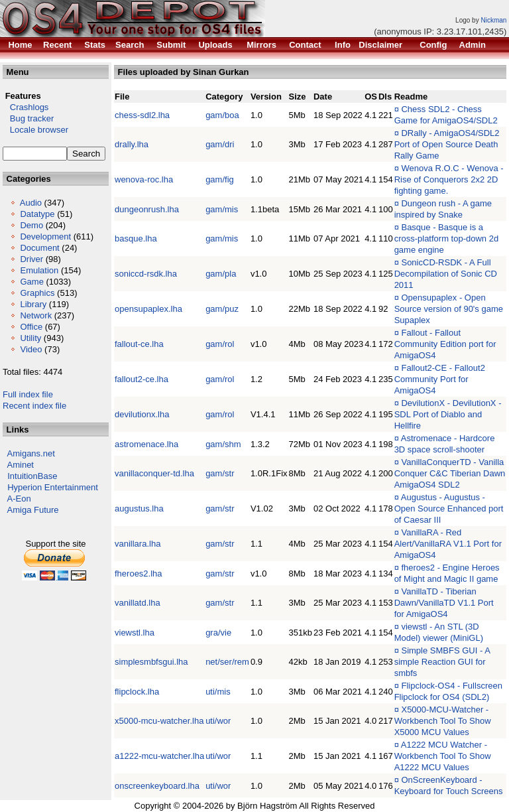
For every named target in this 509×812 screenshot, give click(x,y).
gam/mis (222, 209)
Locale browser (35, 130)
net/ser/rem (227, 662)
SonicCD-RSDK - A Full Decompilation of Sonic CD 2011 (446, 274)
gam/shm (223, 444)
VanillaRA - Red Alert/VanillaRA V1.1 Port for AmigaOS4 (448, 544)
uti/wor (218, 721)
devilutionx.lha (142, 414)
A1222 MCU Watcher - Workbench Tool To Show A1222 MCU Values (443, 756)
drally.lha (132, 144)
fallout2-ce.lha (141, 379)
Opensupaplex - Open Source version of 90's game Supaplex (449, 309)
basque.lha (136, 238)
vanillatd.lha (138, 603)
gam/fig (220, 179)
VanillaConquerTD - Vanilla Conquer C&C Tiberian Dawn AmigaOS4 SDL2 (450, 473)
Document (39, 248)
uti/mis (218, 692)
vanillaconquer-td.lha (154, 473)
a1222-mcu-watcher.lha (159, 756)
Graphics (37, 293)
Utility (30, 338)
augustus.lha (139, 508)
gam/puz (222, 309)
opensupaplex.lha (148, 309)
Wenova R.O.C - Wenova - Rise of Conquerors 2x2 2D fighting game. (449, 179)
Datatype (37, 214)
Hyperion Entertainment (53, 487)
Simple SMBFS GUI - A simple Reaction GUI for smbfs (442, 662)
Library (33, 304)
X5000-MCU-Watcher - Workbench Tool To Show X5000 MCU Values (443, 721)
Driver (31, 259)
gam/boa (222, 115)
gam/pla (221, 274)
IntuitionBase (32, 476)
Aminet (21, 465)
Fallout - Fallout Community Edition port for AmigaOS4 (445, 344)
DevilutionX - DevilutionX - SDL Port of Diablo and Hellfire (448, 414)
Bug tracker (28, 118)
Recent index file (34, 406)
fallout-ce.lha (139, 344)
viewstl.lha (135, 633)
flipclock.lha (137, 692)
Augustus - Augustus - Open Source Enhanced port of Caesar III (449, 508)
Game (31, 282)
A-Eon (19, 499)
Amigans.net (31, 453)
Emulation (39, 270)
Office (31, 327)
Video (31, 349)
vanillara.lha (138, 544)
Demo (31, 225)
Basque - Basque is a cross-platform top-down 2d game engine (447, 238)
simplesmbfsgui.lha (151, 662)
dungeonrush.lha (147, 209)
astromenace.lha (146, 444)
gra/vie (218, 633)
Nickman (493, 20)
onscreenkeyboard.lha (157, 786)
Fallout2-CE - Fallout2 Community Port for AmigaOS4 (440, 379)
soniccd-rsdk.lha (146, 274)
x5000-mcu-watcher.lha (159, 721)
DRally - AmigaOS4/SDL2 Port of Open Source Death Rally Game (447, 144)
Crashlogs (26, 107)
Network (36, 315)
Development (45, 237)
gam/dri (220, 144)
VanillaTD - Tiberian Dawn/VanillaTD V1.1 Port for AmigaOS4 (444, 603)
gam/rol (220, 344)
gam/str (220, 473)
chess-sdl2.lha (142, 115)
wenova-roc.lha (144, 179)
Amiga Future (33, 510)
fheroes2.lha (139, 574)
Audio (31, 203)
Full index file (28, 394)
